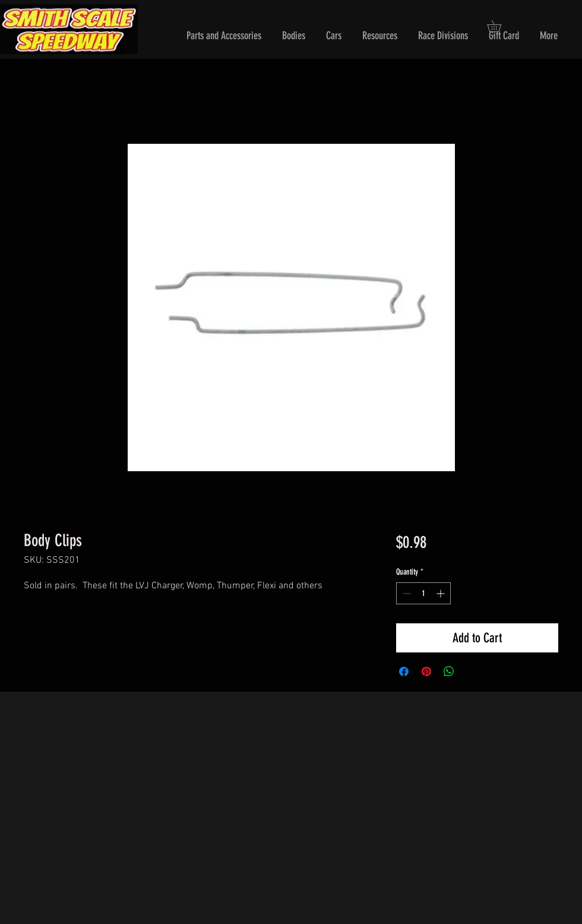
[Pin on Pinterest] (426, 671)
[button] (224, 36)
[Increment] (442, 593)
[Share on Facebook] (404, 671)
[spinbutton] (423, 593)
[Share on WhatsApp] (449, 671)
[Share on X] (472, 671)
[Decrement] (405, 593)
